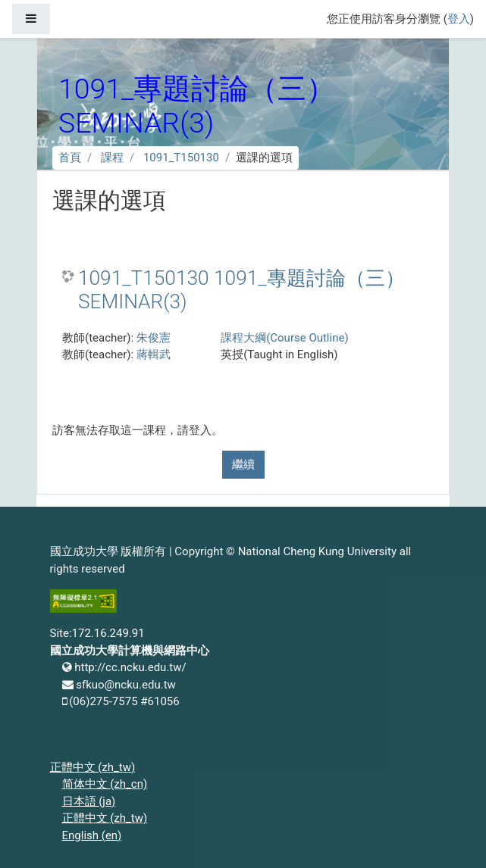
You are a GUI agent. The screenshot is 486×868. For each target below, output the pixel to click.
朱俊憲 (154, 338)
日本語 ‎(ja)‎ (89, 801)
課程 (112, 158)
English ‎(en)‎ (92, 835)
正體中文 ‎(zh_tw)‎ (93, 767)
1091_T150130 (181, 158)
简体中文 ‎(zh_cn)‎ (105, 784)
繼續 (243, 464)
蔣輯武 (154, 354)
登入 (459, 19)
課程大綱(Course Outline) (284, 338)
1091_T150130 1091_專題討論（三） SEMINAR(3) (241, 290)
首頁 (70, 158)
